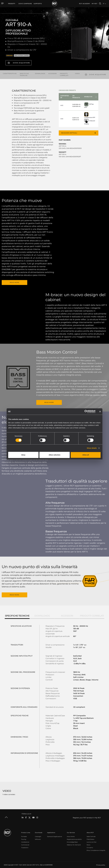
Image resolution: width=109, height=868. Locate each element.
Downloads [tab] (42, 613)
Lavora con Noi (91, 840)
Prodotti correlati (64, 74)
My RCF (95, 4)
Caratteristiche (10, 73)
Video (77, 73)
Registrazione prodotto (74, 837)
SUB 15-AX (76, 117)
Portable (24, 834)
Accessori (53, 73)
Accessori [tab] (67, 613)
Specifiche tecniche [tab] (17, 613)
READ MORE (14, 282)
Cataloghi (38, 834)
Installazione (25, 840)
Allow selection (54, 455)
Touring (24, 837)
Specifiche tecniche (24, 74)
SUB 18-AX (76, 119)
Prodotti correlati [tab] (92, 613)
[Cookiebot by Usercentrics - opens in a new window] (86, 412)
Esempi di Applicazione (55, 834)
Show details (92, 448)
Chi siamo (90, 845)
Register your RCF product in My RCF (87, 815)
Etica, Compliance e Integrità (96, 848)
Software (38, 837)
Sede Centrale (91, 834)
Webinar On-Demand (74, 843)
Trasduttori (25, 845)
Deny (23, 455)
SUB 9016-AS (76, 104)
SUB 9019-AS (76, 106)
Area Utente (71, 834)
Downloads (40, 73)
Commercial (25, 843)
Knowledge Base (72, 840)
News (88, 843)
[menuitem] (25, 4)
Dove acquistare (21, 63)
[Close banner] (100, 412)
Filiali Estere (90, 837)
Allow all (86, 455)
